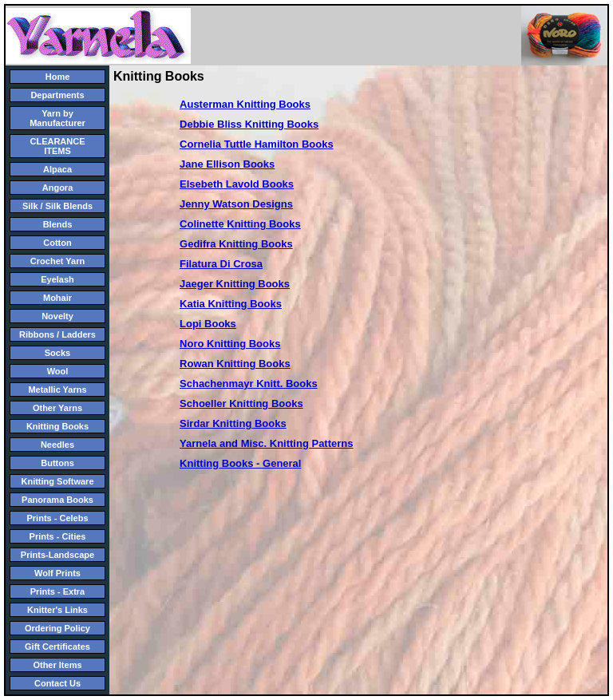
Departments (57, 95)
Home (58, 77)
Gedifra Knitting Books (236, 244)
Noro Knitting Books (230, 344)
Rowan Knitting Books (235, 364)
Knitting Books (57, 426)
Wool (58, 371)
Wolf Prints (57, 573)
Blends (58, 224)
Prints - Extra (57, 591)
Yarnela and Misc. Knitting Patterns (266, 443)
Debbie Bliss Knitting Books (249, 124)
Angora (58, 188)
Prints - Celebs (57, 518)
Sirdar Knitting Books (233, 423)
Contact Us (57, 683)
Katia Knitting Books (231, 304)
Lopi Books (208, 324)
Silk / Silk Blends (57, 206)
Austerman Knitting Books (245, 104)
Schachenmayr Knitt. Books (249, 384)
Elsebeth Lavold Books (237, 184)
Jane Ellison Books (227, 164)
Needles (57, 445)
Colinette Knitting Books (240, 224)
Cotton (57, 243)
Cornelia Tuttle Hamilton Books (257, 144)
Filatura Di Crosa (221, 264)
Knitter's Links (57, 610)
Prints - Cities (58, 536)
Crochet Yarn (57, 261)
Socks (57, 353)
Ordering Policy (57, 628)
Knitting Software (57, 481)
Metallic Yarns (57, 390)
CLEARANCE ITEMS (57, 146)
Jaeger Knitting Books (235, 284)
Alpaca (57, 169)
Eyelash (57, 279)
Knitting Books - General (240, 463)
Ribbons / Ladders (57, 334)
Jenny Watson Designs (236, 204)
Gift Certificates (57, 647)
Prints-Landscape (57, 555)
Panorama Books (57, 500)
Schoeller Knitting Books (241, 403)
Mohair (57, 298)
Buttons (57, 463)
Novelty (57, 316)
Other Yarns (57, 408)
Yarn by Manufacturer (57, 118)
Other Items (57, 665)
